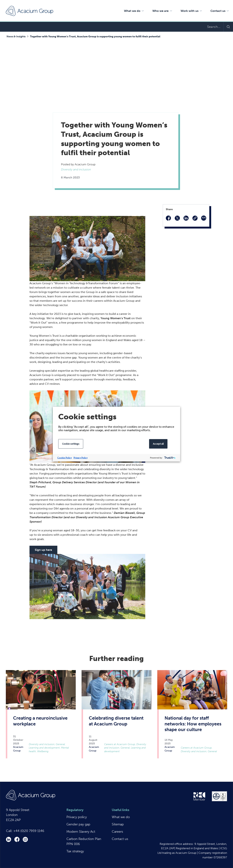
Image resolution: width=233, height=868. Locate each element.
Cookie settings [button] (71, 444)
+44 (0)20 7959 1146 (29, 831)
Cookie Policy (65, 458)
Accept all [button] (158, 444)
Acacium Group (29, 11)
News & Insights (16, 37)
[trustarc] (170, 458)
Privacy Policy (81, 458)
